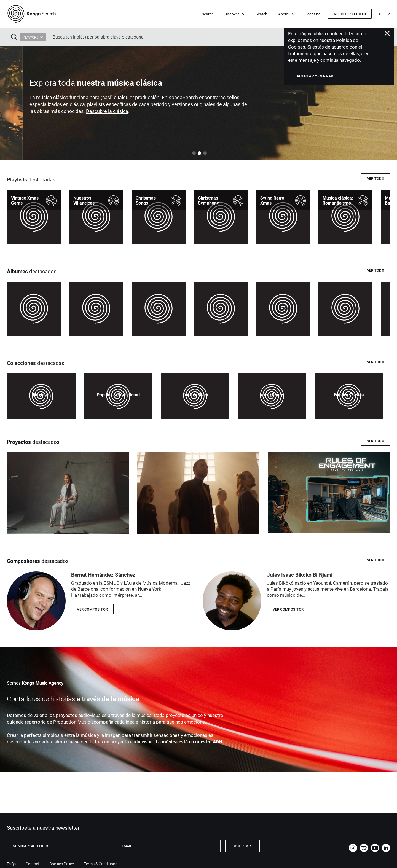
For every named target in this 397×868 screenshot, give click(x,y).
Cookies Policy (62, 864)
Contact (33, 864)
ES (385, 14)
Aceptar (242, 846)
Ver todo (376, 178)
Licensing (312, 14)
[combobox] (33, 37)
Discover (235, 14)
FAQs (11, 864)
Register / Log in (350, 14)
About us (286, 14)
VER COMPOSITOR (92, 609)
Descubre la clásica (249, 111)
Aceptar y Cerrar (315, 76)
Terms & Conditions (100, 864)
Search (208, 14)
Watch (262, 14)
